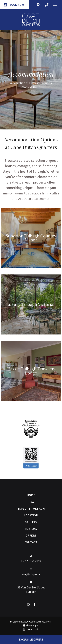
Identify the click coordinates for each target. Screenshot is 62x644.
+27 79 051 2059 (31, 561)
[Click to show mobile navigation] (56, 5)
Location (31, 515)
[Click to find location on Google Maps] (38, 5)
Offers (31, 535)
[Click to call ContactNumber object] (47, 5)
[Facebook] (35, 604)
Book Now (14, 5)
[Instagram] (28, 604)
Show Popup (31, 625)
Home (31, 495)
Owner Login (31, 629)
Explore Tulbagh (31, 508)
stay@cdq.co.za (31, 574)
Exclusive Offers (31, 639)
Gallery (31, 522)
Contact (31, 542)
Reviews (31, 529)
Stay (31, 502)
